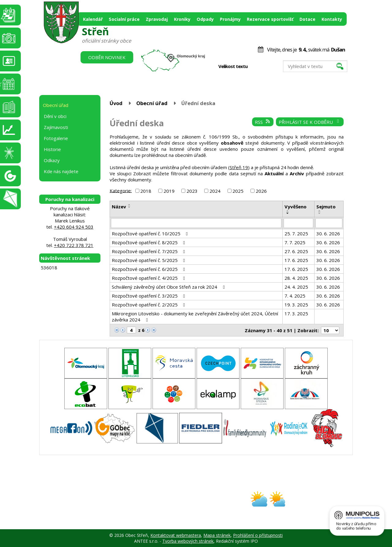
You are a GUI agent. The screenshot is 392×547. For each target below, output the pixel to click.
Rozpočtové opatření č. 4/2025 (149, 278)
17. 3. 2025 (296, 313)
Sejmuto (326, 207)
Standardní (263, 66)
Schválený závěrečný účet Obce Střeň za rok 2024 (169, 287)
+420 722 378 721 (74, 245)
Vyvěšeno (296, 207)
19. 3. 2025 (296, 305)
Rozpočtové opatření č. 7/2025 (149, 251)
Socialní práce (124, 19)
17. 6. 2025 (296, 260)
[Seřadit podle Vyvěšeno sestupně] (288, 213)
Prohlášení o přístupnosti (258, 535)
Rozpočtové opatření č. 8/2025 (149, 242)
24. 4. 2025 (296, 287)
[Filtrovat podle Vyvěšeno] (298, 223)
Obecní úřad (152, 103)
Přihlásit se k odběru (310, 122)
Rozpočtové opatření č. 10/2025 (151, 234)
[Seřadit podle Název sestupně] (130, 207)
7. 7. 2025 (295, 242)
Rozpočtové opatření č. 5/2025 (149, 260)
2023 (192, 191)
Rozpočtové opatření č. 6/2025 (149, 269)
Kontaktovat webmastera (176, 535)
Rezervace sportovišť (270, 19)
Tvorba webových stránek (188, 541)
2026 (261, 191)
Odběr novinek (107, 57)
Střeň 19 (239, 167)
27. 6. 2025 (296, 251)
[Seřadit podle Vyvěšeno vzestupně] (288, 211)
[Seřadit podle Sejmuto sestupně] (320, 213)
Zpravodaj (157, 19)
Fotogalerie (56, 138)
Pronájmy (230, 19)
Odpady (205, 19)
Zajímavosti (56, 127)
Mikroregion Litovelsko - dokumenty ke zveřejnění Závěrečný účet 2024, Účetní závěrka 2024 (195, 317)
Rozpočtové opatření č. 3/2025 (149, 296)
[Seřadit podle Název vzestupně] (130, 205)
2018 (146, 191)
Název (119, 207)
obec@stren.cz (174, 504)
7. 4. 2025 (295, 296)
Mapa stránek (217, 535)
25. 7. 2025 (296, 234)
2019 (169, 191)
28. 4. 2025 (296, 278)
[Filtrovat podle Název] (196, 223)
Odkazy (52, 160)
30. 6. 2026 (328, 234)
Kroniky (182, 19)
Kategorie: (121, 190)
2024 (215, 191)
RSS (263, 122)
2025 (238, 191)
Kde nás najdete (61, 171)
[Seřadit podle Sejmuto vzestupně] (320, 211)
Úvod (116, 103)
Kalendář (93, 19)
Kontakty (332, 19)
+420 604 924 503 (74, 227)
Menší (256, 66)
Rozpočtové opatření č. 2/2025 (149, 305)
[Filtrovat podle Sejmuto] (329, 223)
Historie (52, 149)
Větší (269, 66)
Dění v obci (55, 116)
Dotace (307, 19)
